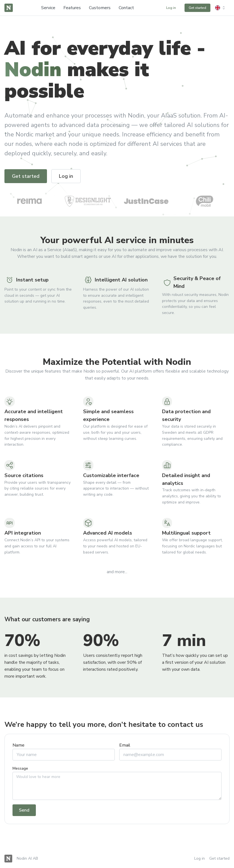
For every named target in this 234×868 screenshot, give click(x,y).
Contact (126, 8)
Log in (200, 858)
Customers (100, 8)
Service (48, 8)
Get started (219, 858)
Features (72, 8)
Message (20, 768)
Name (18, 745)
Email (125, 745)
